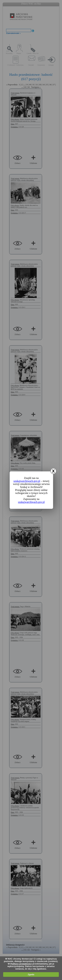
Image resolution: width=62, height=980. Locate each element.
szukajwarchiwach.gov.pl (27, 481)
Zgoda (31, 974)
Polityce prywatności (21, 964)
